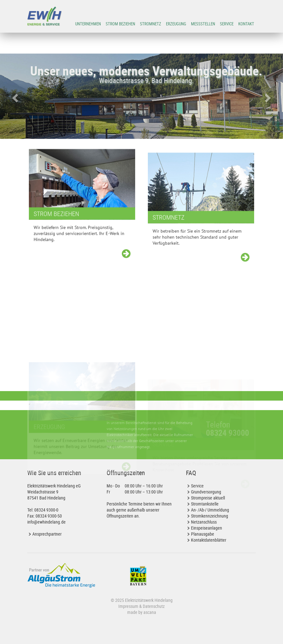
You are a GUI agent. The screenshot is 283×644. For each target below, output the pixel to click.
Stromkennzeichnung (210, 516)
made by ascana (142, 612)
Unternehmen (88, 24)
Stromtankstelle (205, 504)
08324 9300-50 (49, 516)
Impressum (128, 606)
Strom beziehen (120, 24)
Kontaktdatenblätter (209, 540)
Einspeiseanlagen (207, 528)
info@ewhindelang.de (46, 522)
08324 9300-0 (46, 510)
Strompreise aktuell (208, 498)
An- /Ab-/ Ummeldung (210, 510)
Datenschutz (154, 606)
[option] (141, 96)
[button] (14, 96)
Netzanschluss (204, 522)
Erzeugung (176, 24)
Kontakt (246, 24)
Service (227, 24)
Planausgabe (203, 534)
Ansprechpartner (47, 534)
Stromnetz (151, 24)
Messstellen (203, 24)
